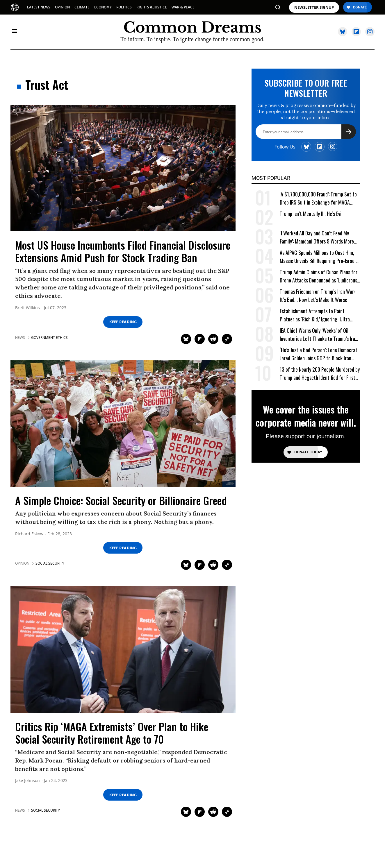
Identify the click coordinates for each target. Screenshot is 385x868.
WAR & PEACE (183, 7)
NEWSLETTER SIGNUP (314, 7)
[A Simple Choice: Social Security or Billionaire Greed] (123, 423)
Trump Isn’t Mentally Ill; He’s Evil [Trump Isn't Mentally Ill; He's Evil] (311, 214)
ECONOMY (103, 7)
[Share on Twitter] (186, 339)
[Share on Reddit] (213, 339)
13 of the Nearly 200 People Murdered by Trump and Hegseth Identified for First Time (320, 374)
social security (50, 563)
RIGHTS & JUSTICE (152, 7)
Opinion (22, 563)
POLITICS (124, 7)
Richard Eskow (29, 534)
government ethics (49, 338)
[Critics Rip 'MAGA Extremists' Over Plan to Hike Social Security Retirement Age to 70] (123, 649)
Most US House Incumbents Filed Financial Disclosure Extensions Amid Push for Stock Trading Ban (123, 251)
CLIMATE (82, 7)
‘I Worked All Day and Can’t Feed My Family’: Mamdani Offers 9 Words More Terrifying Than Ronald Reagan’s (317, 237)
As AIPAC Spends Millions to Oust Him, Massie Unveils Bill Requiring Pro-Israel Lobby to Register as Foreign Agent (318, 257)
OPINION (62, 7)
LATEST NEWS (39, 7)
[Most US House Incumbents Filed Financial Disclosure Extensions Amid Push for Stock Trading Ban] (123, 168)
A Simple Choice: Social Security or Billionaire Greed (121, 500)
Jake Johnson (27, 781)
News (20, 338)
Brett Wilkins (27, 308)
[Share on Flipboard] (200, 339)
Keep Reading (123, 322)
